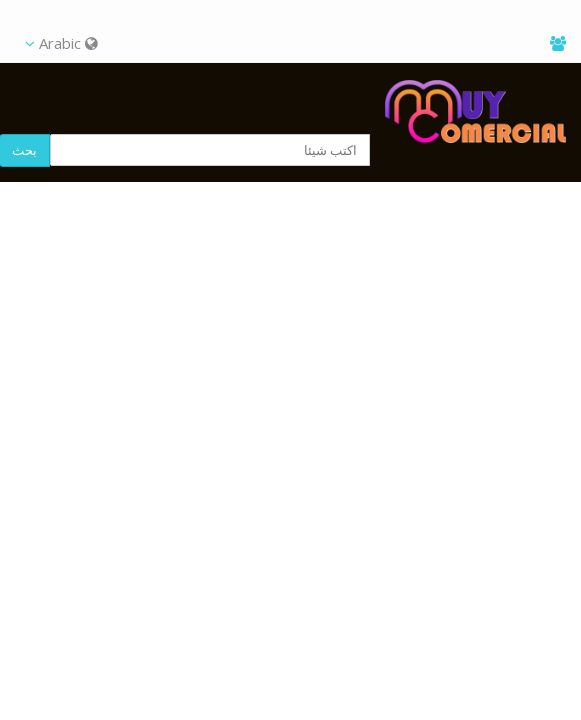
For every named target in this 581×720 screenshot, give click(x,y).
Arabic (61, 43)
